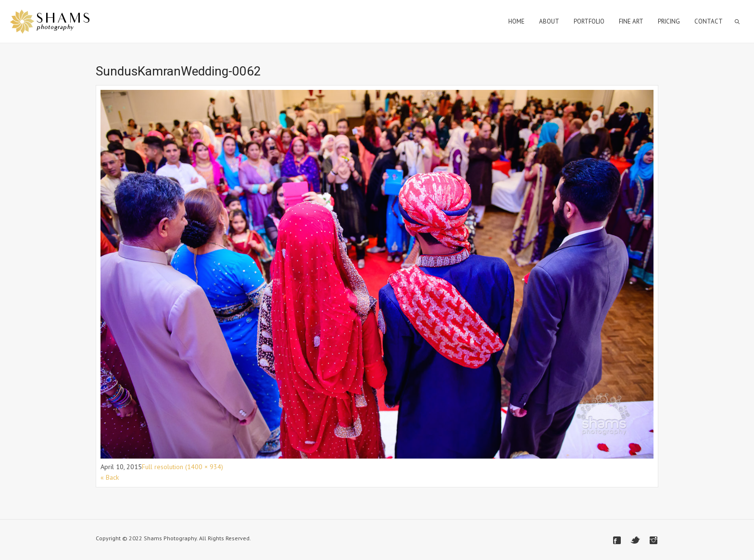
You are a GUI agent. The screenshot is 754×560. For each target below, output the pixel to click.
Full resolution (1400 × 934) (182, 467)
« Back (110, 477)
